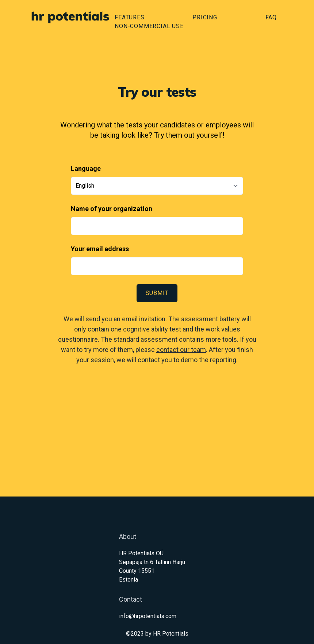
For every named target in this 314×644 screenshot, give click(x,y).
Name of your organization (112, 209)
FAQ (271, 17)
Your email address (100, 249)
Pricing (205, 17)
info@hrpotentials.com (148, 616)
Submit (157, 293)
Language (86, 168)
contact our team (181, 350)
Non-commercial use (149, 26)
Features (129, 17)
